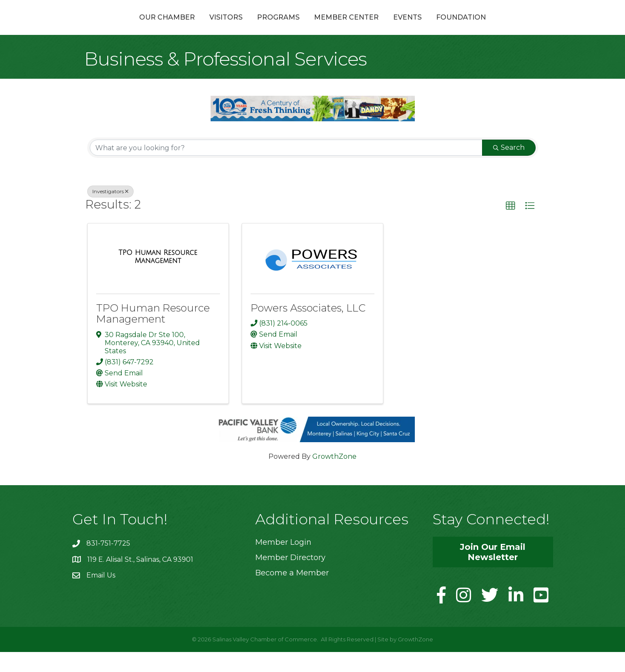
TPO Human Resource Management (153, 334)
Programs (233, 27)
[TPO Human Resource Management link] (158, 277)
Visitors (180, 27)
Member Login (283, 562)
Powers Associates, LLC (308, 328)
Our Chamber (121, 27)
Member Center (392, 27)
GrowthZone (334, 476)
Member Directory (290, 578)
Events (453, 27)
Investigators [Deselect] (110, 212)
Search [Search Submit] (509, 168)
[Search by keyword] (286, 168)
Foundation (507, 27)
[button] (511, 226)
